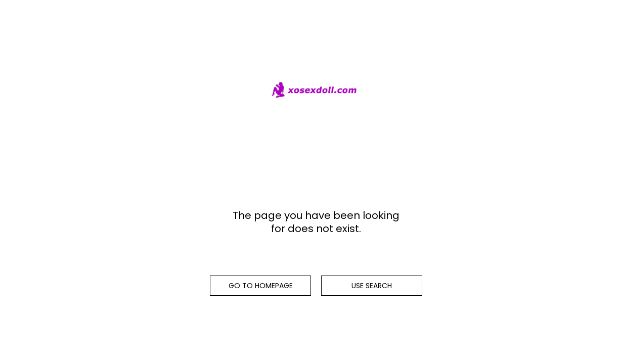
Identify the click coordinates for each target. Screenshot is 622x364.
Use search (372, 286)
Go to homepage (261, 286)
